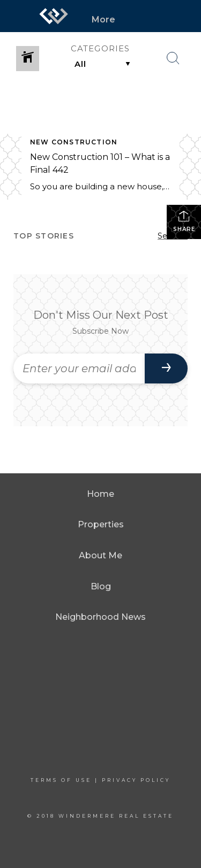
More (103, 20)
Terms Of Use (61, 780)
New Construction (74, 142)
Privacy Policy (136, 780)
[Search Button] (173, 58)
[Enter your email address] (79, 368)
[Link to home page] (54, 16)
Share (184, 221)
